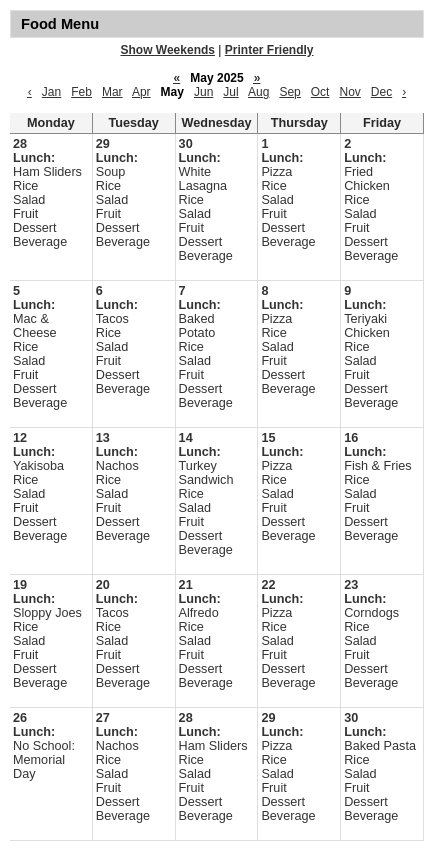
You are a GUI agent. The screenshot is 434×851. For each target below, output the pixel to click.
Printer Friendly (269, 50)
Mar (112, 92)
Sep (289, 92)
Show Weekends (168, 50)
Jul (230, 92)
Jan (51, 92)
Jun (203, 92)
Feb (81, 92)
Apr (141, 92)
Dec (381, 92)
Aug (258, 92)
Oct (320, 92)
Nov (349, 92)
